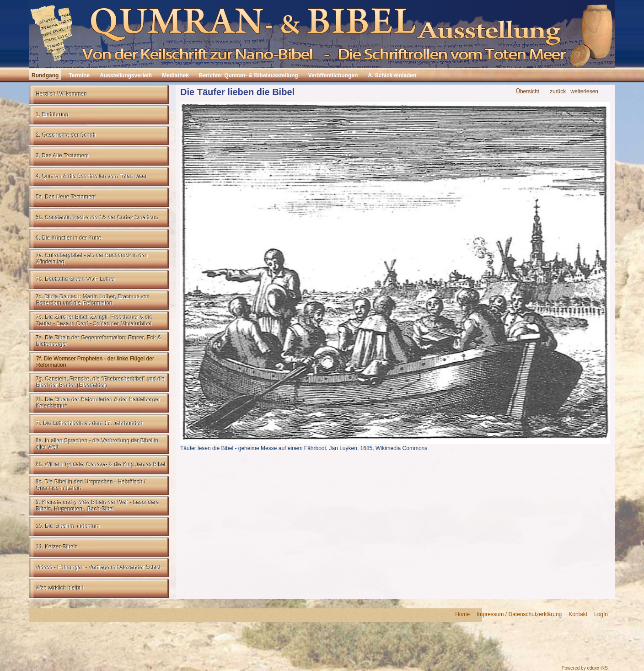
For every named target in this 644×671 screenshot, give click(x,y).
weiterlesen (584, 92)
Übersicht (528, 92)
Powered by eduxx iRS (585, 668)
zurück (558, 92)
